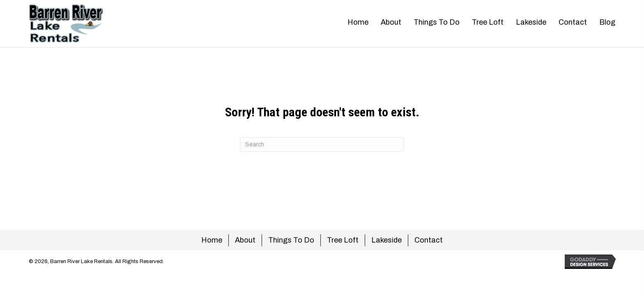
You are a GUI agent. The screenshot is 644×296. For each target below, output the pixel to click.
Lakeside (386, 240)
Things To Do (291, 240)
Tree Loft (343, 240)
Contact (429, 240)
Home (212, 240)
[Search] (322, 145)
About (245, 240)
